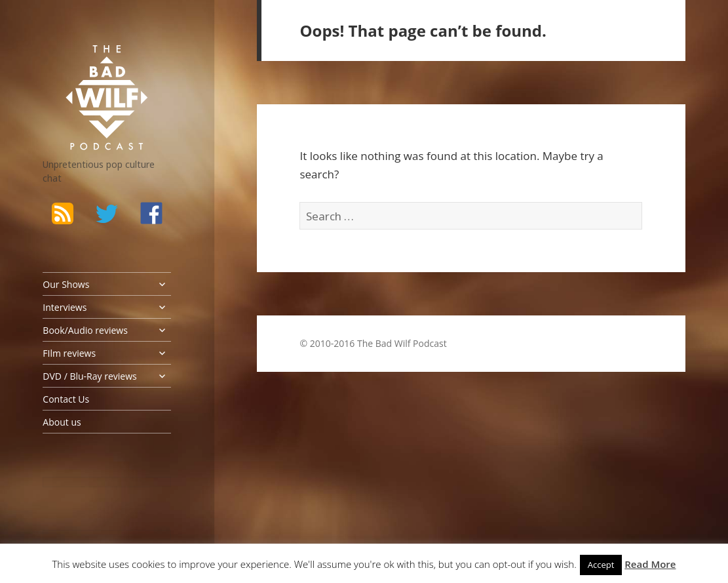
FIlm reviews (69, 353)
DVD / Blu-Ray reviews (89, 376)
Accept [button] (601, 565)
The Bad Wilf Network (92, 62)
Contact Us (66, 399)
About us (62, 422)
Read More (650, 564)
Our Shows (66, 284)
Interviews (65, 307)
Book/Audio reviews (85, 330)
